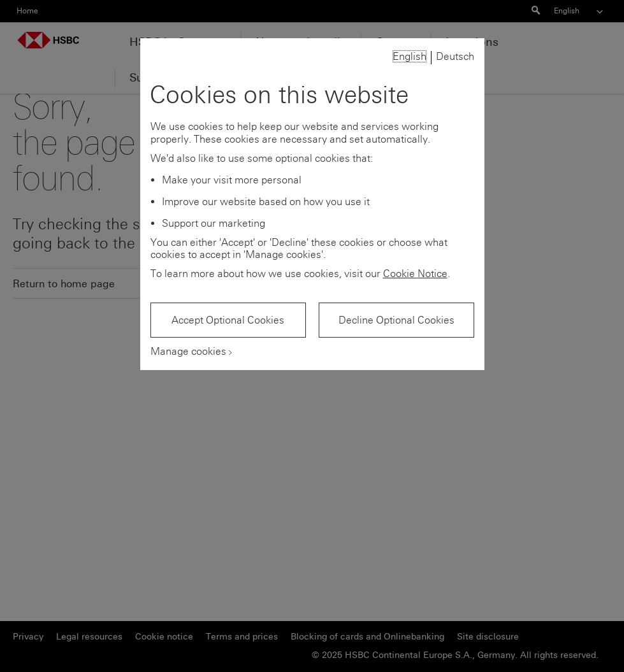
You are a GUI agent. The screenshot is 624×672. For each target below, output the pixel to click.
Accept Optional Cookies (228, 320)
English (410, 56)
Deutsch (455, 56)
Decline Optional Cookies (396, 320)
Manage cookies (188, 351)
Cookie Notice (415, 274)
